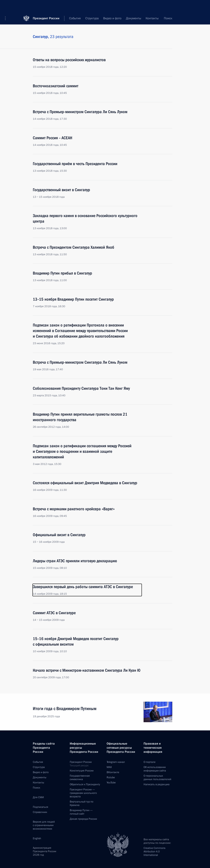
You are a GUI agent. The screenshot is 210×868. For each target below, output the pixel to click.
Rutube (111, 777)
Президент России (46, 6)
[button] (7, 6)
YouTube (111, 783)
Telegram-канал (116, 762)
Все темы (132, 18)
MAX (109, 767)
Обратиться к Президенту (85, 784)
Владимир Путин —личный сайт (81, 812)
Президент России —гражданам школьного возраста (83, 793)
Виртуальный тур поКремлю (82, 803)
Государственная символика (80, 778)
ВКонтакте (113, 772)
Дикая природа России (83, 819)
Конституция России (82, 771)
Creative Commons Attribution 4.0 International (154, 852)
